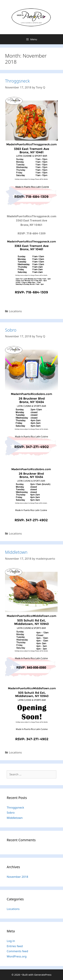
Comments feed (17, 951)
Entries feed (15, 946)
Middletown (16, 552)
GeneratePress (43, 975)
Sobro (11, 330)
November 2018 (17, 877)
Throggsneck (17, 81)
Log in (11, 941)
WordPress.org (17, 956)
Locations (15, 311)
